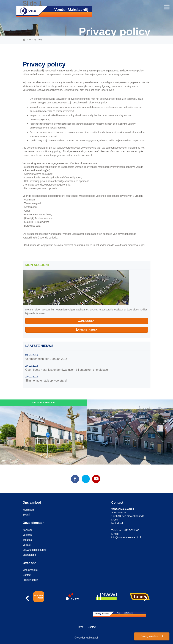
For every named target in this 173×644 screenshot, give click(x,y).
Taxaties (27, 540)
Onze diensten (34, 523)
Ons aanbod (32, 503)
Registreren (86, 330)
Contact (27, 575)
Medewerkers (30, 570)
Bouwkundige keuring (35, 550)
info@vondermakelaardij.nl (126, 537)
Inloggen (86, 321)
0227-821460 (132, 530)
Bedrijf (26, 515)
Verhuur (27, 545)
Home (80, 627)
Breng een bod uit (152, 636)
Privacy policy (30, 580)
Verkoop (27, 535)
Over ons (30, 563)
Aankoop (28, 530)
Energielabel (30, 555)
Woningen (28, 510)
